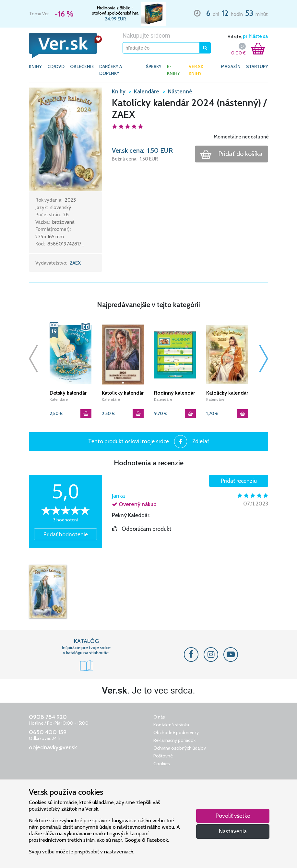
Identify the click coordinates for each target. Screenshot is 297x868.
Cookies (162, 764)
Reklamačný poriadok (174, 740)
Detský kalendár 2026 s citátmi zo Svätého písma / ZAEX (69, 393)
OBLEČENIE (82, 66)
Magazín (231, 66)
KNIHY (35, 66)
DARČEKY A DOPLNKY (111, 70)
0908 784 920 (48, 717)
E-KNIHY (173, 70)
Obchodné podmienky (176, 732)
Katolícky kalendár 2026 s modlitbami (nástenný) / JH (123, 393)
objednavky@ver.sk (53, 747)
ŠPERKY (154, 66)
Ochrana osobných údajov (180, 748)
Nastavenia (233, 831)
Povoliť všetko (233, 816)
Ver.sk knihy (196, 70)
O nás (159, 717)
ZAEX (75, 263)
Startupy (257, 66)
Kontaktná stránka (171, 725)
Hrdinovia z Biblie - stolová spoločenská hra (115, 10)
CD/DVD (56, 66)
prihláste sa (255, 36)
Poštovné (163, 756)
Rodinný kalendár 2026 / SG (174, 393)
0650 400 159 (48, 732)
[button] (65, 139)
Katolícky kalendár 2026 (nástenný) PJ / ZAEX (227, 393)
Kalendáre (59, 399)
